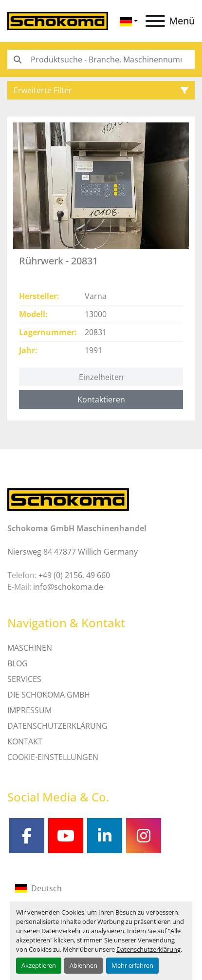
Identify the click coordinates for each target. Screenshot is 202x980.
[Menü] (155, 21)
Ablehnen (83, 965)
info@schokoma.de (68, 587)
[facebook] (27, 836)
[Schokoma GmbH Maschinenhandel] (68, 499)
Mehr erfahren (132, 965)
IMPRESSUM (29, 710)
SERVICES (24, 679)
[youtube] (66, 836)
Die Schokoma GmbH (49, 695)
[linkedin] (105, 836)
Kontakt (25, 741)
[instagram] (144, 836)
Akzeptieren (39, 965)
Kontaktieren (101, 400)
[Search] (101, 60)
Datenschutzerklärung (148, 949)
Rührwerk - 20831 (58, 261)
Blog (18, 663)
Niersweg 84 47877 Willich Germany (73, 552)
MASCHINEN (30, 648)
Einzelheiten (101, 377)
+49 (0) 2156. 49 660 (74, 575)
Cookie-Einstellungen (53, 757)
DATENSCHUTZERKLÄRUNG (57, 726)
